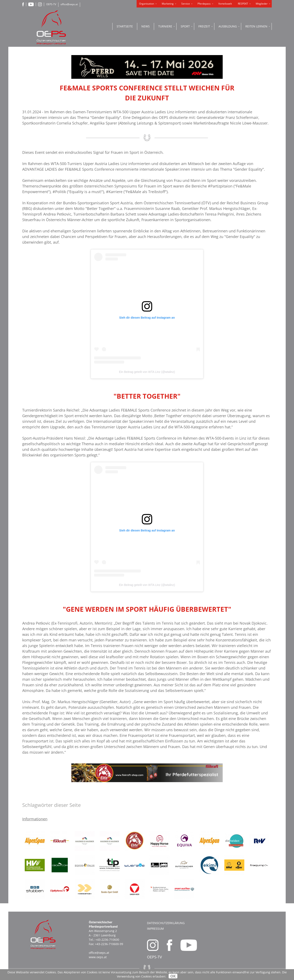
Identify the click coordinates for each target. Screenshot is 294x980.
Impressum (155, 929)
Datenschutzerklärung (166, 923)
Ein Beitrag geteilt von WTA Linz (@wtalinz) (147, 372)
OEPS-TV (51, 4)
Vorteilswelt (225, 4)
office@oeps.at (69, 4)
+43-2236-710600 (107, 940)
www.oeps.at (98, 957)
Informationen (35, 819)
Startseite (125, 26)
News (146, 26)
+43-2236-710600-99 (109, 944)
